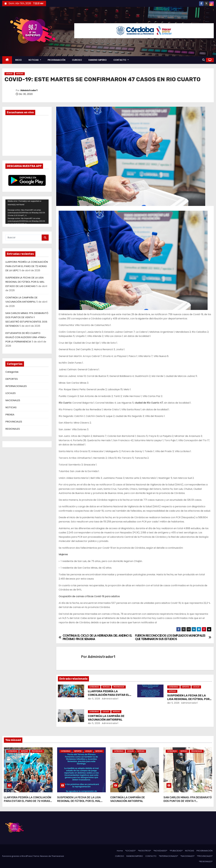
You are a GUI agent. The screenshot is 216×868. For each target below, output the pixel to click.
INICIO (19, 60)
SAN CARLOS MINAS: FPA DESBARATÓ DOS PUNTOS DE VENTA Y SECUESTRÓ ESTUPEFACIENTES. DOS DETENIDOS (188, 803)
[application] (27, 212)
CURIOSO (77, 60)
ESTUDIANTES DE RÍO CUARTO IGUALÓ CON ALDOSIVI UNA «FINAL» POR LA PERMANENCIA (26, 337)
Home (120, 851)
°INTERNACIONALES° (168, 856)
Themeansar (58, 856)
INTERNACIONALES (16, 386)
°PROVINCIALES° (205, 856)
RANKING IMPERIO (98, 60)
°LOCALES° (130, 851)
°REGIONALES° (206, 861)
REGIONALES (13, 429)
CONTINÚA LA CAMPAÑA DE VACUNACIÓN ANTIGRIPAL (106, 718)
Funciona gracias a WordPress (17, 856)
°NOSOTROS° (145, 851)
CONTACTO (121, 60)
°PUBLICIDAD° (176, 851)
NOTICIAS (35, 60)
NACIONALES (13, 400)
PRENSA (10, 415)
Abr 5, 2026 (94, 699)
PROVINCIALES (14, 422)
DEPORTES (12, 379)
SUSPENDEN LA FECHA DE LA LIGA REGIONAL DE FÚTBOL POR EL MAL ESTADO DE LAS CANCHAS (25, 282)
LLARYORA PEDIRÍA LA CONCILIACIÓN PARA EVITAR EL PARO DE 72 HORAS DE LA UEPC (27, 266)
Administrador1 (29, 90)
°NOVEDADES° (160, 851)
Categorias (12, 372)
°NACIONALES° (187, 856)
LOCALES (9, 74)
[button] (204, 60)
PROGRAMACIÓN (57, 60)
